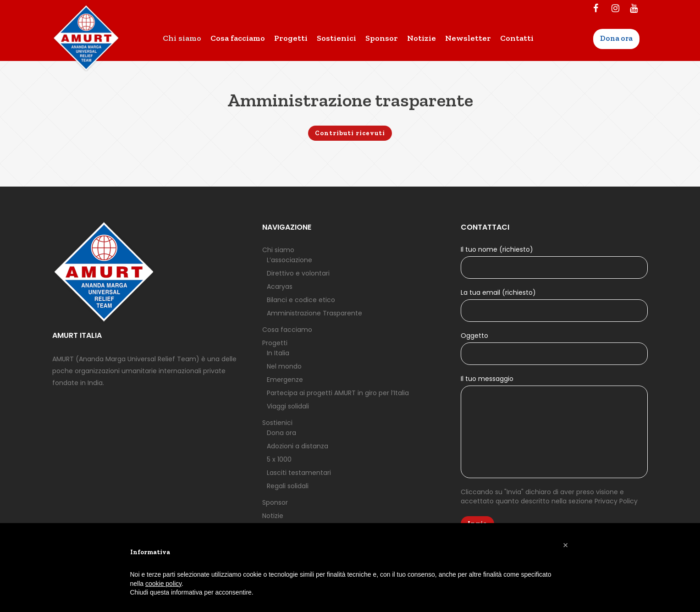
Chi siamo (278, 250)
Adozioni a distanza (298, 446)
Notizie (273, 516)
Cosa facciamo (287, 330)
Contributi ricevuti (350, 133)
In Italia (278, 353)
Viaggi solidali (288, 406)
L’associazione (289, 260)
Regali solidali (288, 486)
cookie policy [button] (163, 584)
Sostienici (277, 423)
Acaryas (280, 287)
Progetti (275, 343)
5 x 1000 (279, 459)
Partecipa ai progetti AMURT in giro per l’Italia (338, 393)
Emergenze (285, 380)
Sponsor (275, 502)
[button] (566, 545)
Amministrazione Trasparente (314, 313)
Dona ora (281, 433)
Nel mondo (284, 366)
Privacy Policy (616, 501)
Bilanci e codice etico (301, 300)
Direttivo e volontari (298, 273)
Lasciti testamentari (299, 473)
